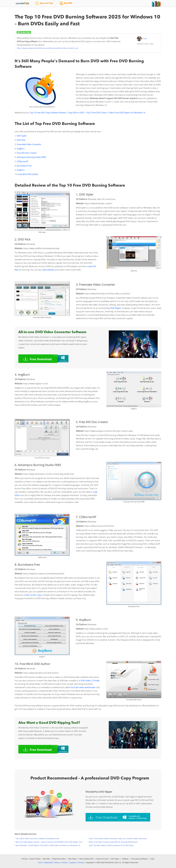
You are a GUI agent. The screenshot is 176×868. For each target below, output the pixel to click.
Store (40, 862)
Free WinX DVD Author (28, 174)
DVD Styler (22, 136)
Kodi (152, 859)
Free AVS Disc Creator (27, 153)
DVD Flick (21, 140)
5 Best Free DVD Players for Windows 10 (127, 113)
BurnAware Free (24, 166)
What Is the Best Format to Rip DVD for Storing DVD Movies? (113, 842)
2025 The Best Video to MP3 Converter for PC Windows (111, 845)
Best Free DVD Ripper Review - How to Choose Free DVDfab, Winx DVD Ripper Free (49, 842)
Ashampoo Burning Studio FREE (31, 157)
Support (73, 862)
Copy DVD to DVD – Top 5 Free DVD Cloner (87, 113)
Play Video (72, 859)
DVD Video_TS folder (90, 681)
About (57, 862)
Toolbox (125, 859)
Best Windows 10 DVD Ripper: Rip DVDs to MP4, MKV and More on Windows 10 (48, 845)
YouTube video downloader (83, 687)
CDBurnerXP (22, 161)
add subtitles (48, 270)
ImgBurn (21, 149)
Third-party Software (139, 859)
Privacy (81, 862)
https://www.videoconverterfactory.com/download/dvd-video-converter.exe (47, 48)
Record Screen (102, 859)
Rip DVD (46, 859)
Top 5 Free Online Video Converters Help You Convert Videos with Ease (118, 839)
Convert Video (35, 859)
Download (48, 862)
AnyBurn (21, 170)
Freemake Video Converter (29, 144)
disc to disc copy (34, 595)
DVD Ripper (116, 308)
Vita (145, 39)
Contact (64, 862)
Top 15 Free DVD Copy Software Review (48, 113)
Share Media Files (86, 859)
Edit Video (115, 859)
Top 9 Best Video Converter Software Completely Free (37, 839)
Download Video (59, 859)
